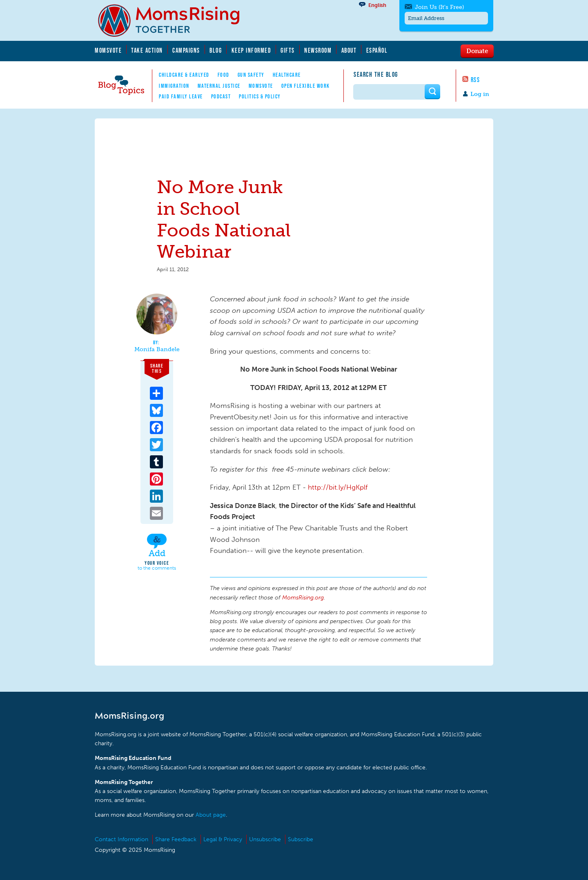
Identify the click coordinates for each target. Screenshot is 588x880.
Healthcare (287, 75)
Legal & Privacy (223, 839)
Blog (216, 50)
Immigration (174, 86)
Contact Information (121, 839)
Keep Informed (252, 50)
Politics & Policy (260, 96)
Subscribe (301, 839)
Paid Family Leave (181, 96)
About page (211, 815)
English (377, 5)
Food (224, 75)
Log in (480, 94)
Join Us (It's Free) (439, 7)
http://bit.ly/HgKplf (338, 487)
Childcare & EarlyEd (184, 75)
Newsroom (318, 50)
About (349, 50)
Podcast (221, 96)
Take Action (147, 50)
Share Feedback (176, 839)
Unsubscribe (265, 839)
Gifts (288, 50)
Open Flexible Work (306, 86)
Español (377, 50)
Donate (477, 51)
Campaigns (186, 50)
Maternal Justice (219, 86)
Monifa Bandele (157, 350)
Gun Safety (251, 75)
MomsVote (108, 50)
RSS (476, 80)
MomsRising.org (174, 20)
